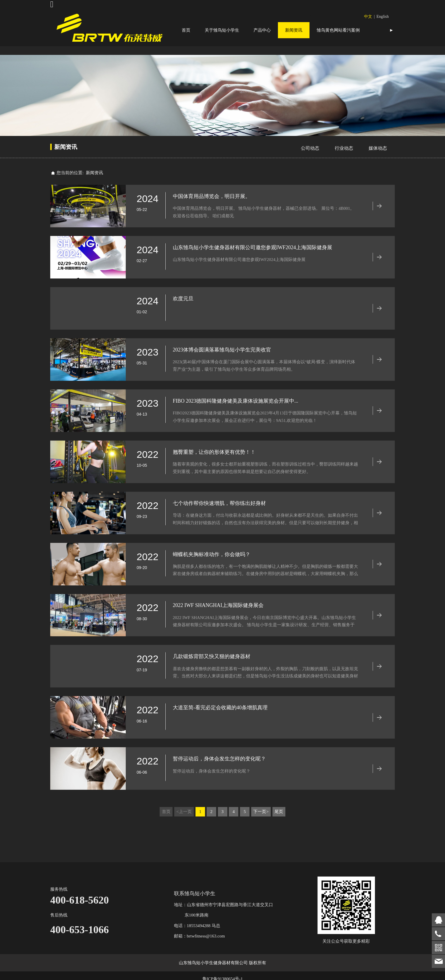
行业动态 (344, 164)
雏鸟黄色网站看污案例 (338, 30)
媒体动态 (378, 164)
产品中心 (262, 30)
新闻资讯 (294, 30)
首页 (186, 30)
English (383, 17)
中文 (368, 17)
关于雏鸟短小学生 (222, 30)
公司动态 (310, 164)
